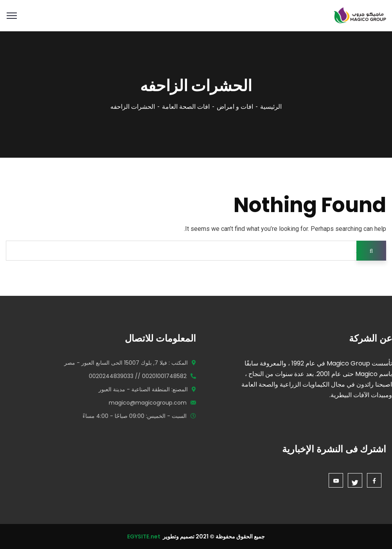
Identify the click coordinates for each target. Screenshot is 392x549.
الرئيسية (271, 107)
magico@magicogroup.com (148, 403)
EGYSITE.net (144, 536)
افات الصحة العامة (186, 107)
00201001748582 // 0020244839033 (138, 376)
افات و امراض (235, 107)
